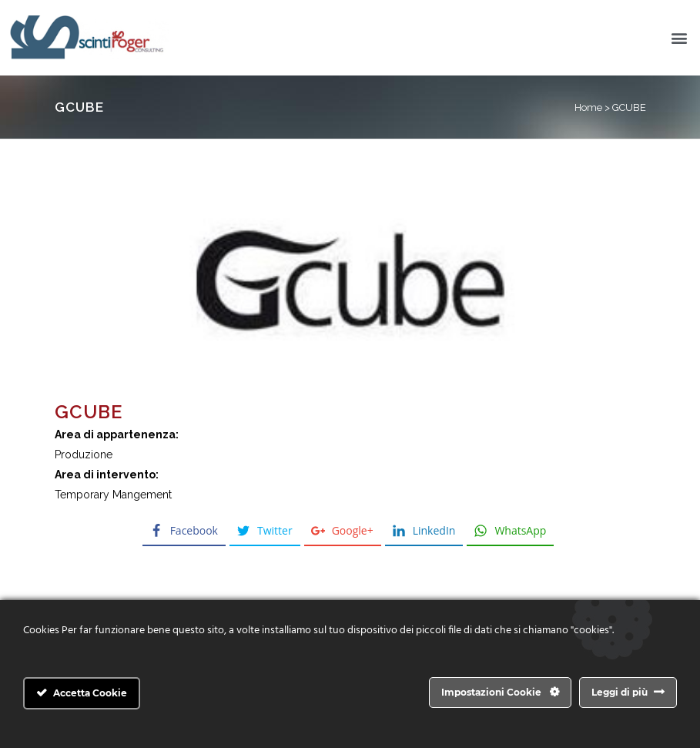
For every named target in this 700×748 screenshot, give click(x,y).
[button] (680, 38)
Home (588, 107)
